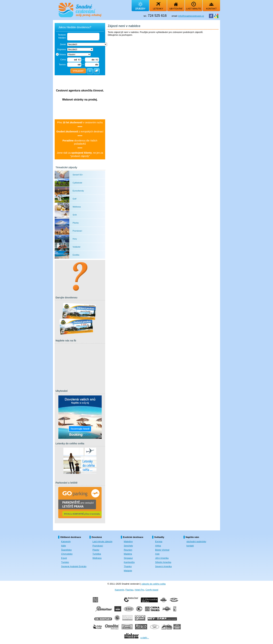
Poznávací (98, 546)
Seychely (128, 546)
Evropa (159, 541)
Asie (157, 554)
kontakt (190, 546)
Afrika (158, 546)
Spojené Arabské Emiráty (74, 566)
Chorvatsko (67, 554)
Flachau (129, 590)
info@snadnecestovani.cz (191, 16)
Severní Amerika (163, 566)
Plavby (96, 550)
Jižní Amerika (162, 558)
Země (63, 44)
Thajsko (128, 566)
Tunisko (65, 562)
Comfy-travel (152, 590)
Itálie (63, 546)
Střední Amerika (163, 562)
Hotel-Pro (139, 590)
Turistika (97, 554)
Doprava (61, 49)
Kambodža (129, 562)
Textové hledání (62, 36)
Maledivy (128, 541)
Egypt (64, 558)
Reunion (128, 550)
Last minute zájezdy (102, 541)
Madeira (128, 554)
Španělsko (66, 550)
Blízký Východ (162, 550)
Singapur (128, 558)
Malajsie (128, 571)
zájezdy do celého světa (154, 584)
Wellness (97, 558)
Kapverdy (66, 541)
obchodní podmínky (196, 541)
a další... (145, 638)
